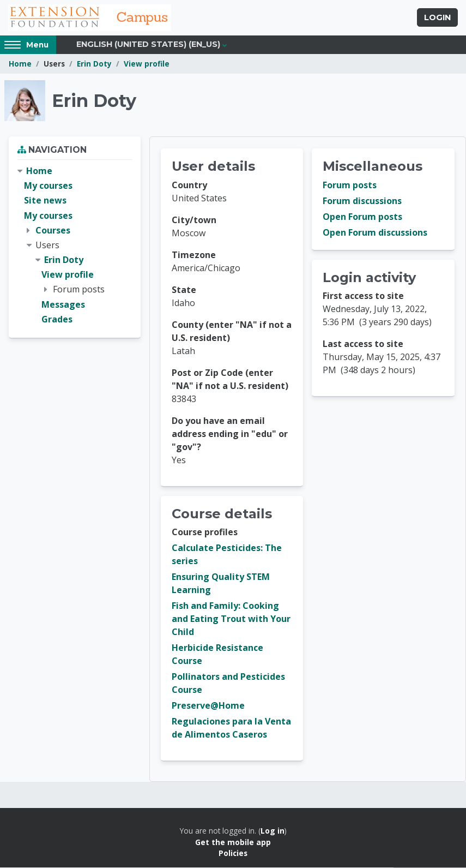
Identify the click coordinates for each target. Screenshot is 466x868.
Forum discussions (362, 201)
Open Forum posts (362, 217)
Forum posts (350, 185)
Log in (273, 831)
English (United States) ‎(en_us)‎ (148, 45)
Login (437, 18)
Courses (53, 230)
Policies (233, 854)
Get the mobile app (233, 842)
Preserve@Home (208, 706)
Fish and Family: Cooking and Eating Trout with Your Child (231, 619)
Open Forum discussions (375, 233)
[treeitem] (75, 246)
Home (20, 64)
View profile (147, 64)
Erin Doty (94, 64)
